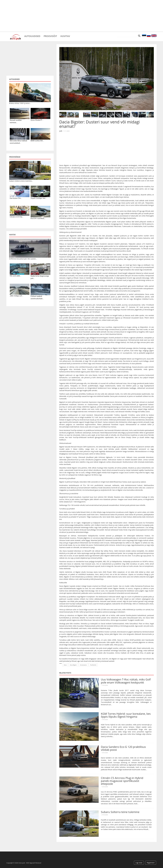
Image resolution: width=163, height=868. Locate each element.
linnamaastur (83, 665)
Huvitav (65, 36)
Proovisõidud (15, 157)
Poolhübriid (93, 665)
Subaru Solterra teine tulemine (120, 812)
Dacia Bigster (73, 665)
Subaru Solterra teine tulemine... (21, 181)
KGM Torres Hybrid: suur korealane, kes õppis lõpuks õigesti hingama (126, 715)
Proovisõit (50, 36)
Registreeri (151, 863)
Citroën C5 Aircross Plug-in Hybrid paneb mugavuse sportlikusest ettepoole (122, 781)
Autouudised (32, 36)
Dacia (65, 665)
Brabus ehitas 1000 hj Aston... (20, 103)
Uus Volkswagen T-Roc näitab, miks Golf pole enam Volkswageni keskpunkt (126, 681)
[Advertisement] (81, 16)
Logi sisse (139, 863)
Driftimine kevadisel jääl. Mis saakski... (23, 259)
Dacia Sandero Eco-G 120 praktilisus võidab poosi (123, 748)
